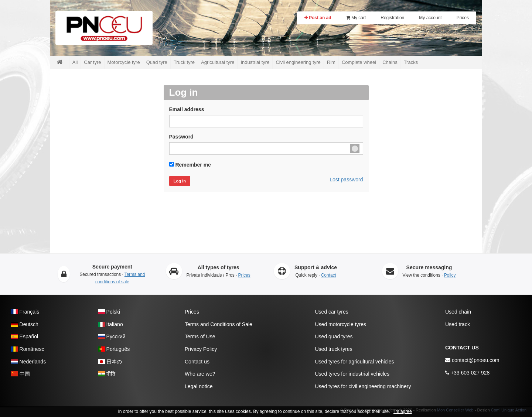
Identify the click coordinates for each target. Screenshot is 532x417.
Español (25, 336)
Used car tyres (332, 312)
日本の (110, 362)
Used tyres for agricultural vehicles (355, 362)
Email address (187, 109)
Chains (390, 62)
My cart (356, 18)
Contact (329, 275)
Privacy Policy (201, 349)
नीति (107, 374)
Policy (450, 275)
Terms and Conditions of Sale (219, 324)
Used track (458, 324)
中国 (21, 374)
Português (114, 349)
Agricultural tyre (218, 62)
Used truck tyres (334, 349)
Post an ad (318, 18)
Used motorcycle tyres (341, 324)
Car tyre (92, 62)
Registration (392, 18)
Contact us (197, 362)
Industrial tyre (255, 62)
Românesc (28, 349)
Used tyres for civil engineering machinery (363, 386)
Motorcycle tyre (124, 62)
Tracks (411, 62)
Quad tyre (157, 62)
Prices (463, 18)
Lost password (346, 180)
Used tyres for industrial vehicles (352, 374)
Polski (109, 312)
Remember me (193, 165)
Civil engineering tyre (298, 62)
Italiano (110, 324)
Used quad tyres (334, 336)
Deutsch (25, 324)
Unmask (355, 149)
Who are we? (200, 374)
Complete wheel (359, 62)
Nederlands (28, 362)
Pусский (112, 336)
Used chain (458, 312)
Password (181, 137)
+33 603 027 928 (467, 373)
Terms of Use (200, 336)
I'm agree (403, 411)
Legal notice (199, 386)
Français (25, 312)
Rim (331, 62)
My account (430, 18)
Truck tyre (184, 62)
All (75, 62)
